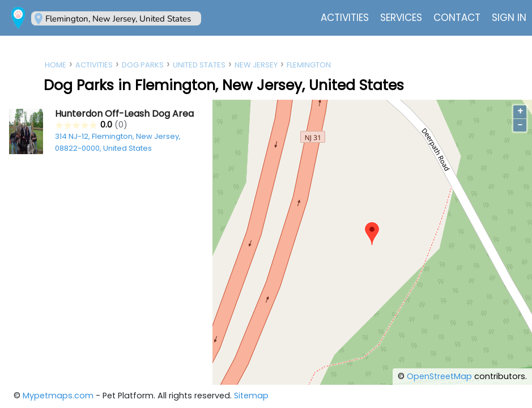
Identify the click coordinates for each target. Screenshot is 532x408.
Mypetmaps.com (58, 396)
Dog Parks (143, 65)
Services (401, 18)
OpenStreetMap (439, 376)
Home (56, 65)
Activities (345, 18)
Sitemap (251, 396)
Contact (457, 18)
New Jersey (256, 65)
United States (199, 65)
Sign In (509, 18)
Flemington (309, 65)
